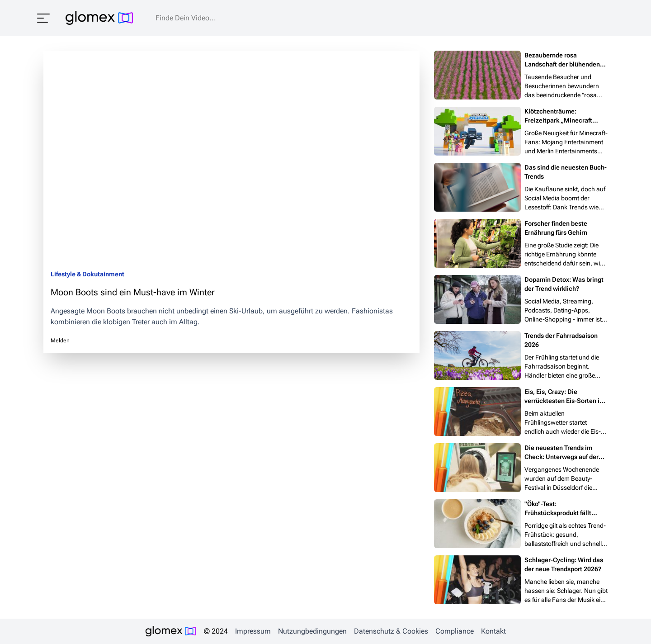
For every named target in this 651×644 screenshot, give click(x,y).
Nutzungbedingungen (312, 631)
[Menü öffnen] (43, 18)
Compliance (455, 631)
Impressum (253, 631)
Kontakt (493, 631)
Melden (60, 341)
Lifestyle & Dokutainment (87, 274)
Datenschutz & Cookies (391, 631)
